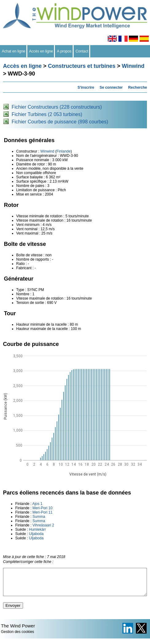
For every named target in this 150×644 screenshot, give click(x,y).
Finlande (63, 151)
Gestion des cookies (17, 637)
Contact (82, 51)
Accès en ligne (41, 51)
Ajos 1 (37, 504)
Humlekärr (37, 530)
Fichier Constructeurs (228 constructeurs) (57, 107)
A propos (64, 51)
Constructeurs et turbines (82, 66)
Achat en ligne (14, 51)
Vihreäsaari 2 (43, 525)
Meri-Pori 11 (42, 512)
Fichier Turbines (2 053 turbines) (47, 114)
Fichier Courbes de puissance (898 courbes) (60, 122)
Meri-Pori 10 (42, 508)
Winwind (133, 66)
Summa (39, 517)
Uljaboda (36, 534)
